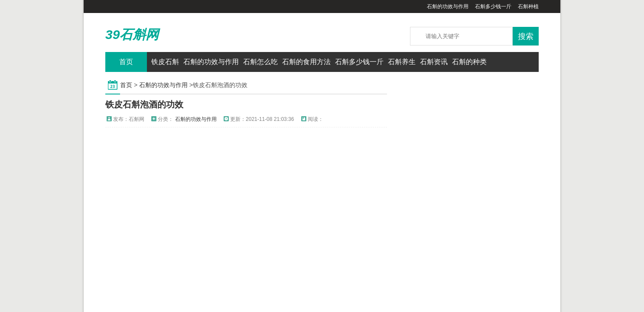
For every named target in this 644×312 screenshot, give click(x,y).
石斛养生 (402, 62)
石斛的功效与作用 (448, 6)
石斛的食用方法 (306, 62)
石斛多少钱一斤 (493, 6)
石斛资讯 (434, 62)
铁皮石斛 (165, 62)
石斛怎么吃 (260, 62)
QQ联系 (528, 62)
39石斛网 (132, 34)
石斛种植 (528, 6)
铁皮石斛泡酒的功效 (144, 104)
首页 (126, 62)
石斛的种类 (469, 62)
